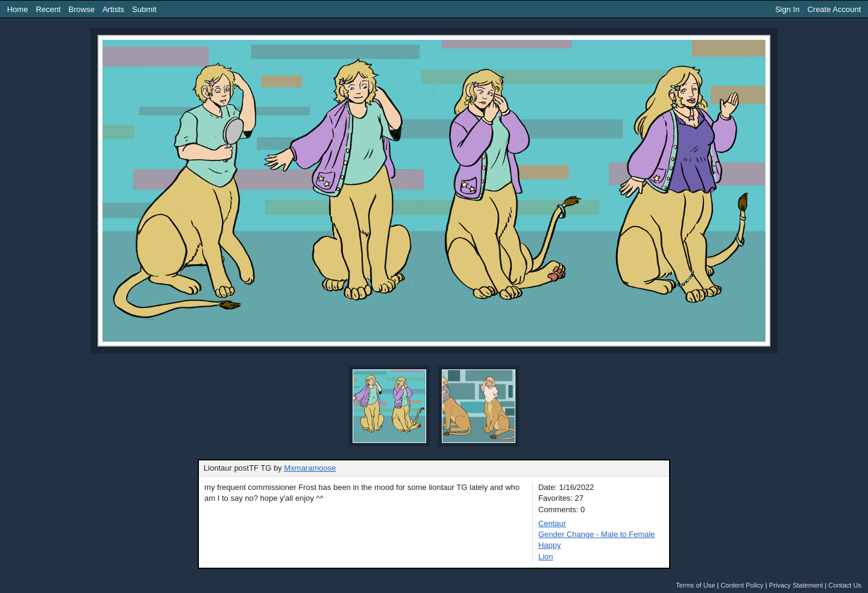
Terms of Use (695, 585)
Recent (48, 9)
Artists (113, 9)
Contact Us (845, 585)
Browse (82, 9)
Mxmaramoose (310, 468)
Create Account (834, 9)
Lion (546, 557)
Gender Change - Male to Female (597, 534)
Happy (550, 545)
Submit (144, 9)
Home (18, 9)
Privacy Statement (796, 585)
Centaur (552, 523)
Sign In (787, 9)
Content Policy (742, 585)
